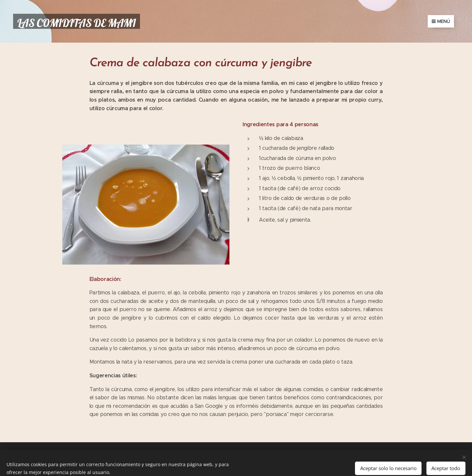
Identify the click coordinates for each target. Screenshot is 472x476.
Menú (441, 21)
